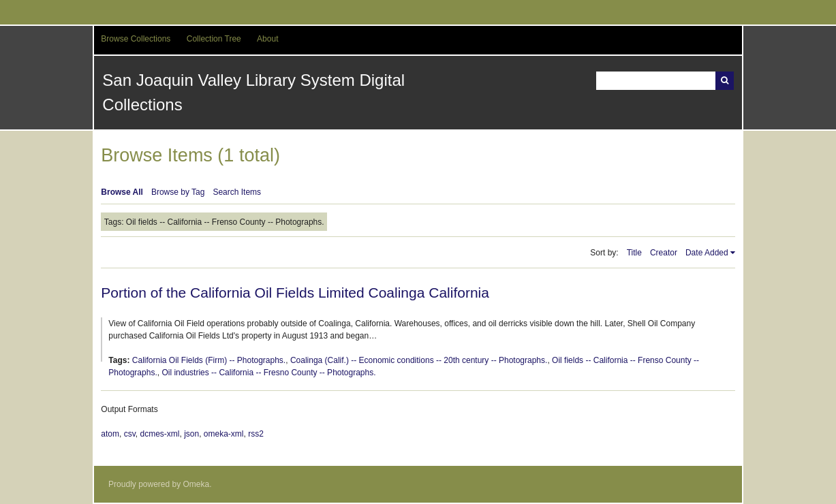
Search (725, 81)
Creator (664, 253)
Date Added (707, 253)
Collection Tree (214, 39)
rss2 (256, 434)
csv (130, 434)
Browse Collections (136, 39)
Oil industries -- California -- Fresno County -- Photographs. (268, 373)
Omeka (197, 484)
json (191, 434)
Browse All (122, 192)
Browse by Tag (178, 192)
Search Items (237, 192)
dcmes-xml (159, 434)
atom (110, 434)
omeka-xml (224, 434)
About (267, 39)
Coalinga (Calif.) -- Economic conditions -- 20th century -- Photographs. (419, 360)
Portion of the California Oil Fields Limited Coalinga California (295, 293)
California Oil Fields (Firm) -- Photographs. (209, 360)
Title (634, 253)
